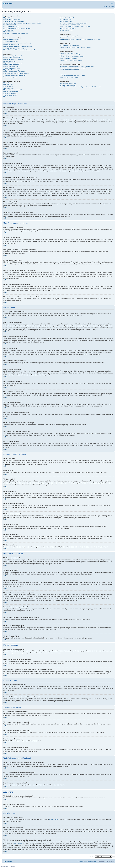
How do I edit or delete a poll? (12, 65)
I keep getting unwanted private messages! (71, 38)
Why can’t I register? (9, 32)
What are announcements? (11, 92)
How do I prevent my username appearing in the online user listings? (22, 23)
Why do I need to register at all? (12, 20)
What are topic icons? (9, 97)
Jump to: (92, 856)
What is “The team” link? (66, 30)
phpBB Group (54, 819)
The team (80, 861)
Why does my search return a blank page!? (71, 57)
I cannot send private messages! (69, 36)
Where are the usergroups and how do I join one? (73, 23)
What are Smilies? (8, 86)
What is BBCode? (8, 83)
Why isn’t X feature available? (68, 85)
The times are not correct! (10, 41)
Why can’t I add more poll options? (13, 63)
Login (112, 7)
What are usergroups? (66, 21)
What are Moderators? (66, 20)
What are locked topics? (10, 95)
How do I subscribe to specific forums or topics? (73, 68)
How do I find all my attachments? (69, 77)
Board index (9, 3)
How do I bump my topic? (10, 77)
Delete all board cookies (91, 861)
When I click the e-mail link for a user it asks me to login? (19, 50)
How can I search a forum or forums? (70, 53)
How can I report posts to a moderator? (14, 72)
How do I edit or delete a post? (12, 58)
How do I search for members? (68, 58)
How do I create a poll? (10, 61)
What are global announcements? (13, 90)
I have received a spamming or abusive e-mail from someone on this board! (80, 39)
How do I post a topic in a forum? (13, 56)
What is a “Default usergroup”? (68, 28)
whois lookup (18, 844)
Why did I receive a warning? (11, 70)
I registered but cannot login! (11, 27)
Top (6, 113)
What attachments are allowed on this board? (72, 76)
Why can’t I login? (8, 18)
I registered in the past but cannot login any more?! (17, 28)
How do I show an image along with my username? (18, 47)
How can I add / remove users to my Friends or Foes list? (75, 47)
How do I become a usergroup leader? (70, 25)
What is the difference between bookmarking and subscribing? (77, 66)
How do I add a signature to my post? (14, 59)
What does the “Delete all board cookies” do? (16, 33)
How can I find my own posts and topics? (71, 60)
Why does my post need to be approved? (15, 75)
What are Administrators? (67, 18)
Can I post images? (9, 88)
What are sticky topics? (10, 93)
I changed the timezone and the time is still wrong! (17, 43)
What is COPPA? (8, 30)
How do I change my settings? (12, 39)
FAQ (107, 7)
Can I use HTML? (8, 85)
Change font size (112, 3)
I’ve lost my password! (10, 25)
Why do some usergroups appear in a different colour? (75, 27)
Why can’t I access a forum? (11, 66)
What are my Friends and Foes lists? (70, 45)
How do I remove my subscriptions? (69, 70)
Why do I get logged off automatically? (14, 21)
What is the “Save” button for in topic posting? (16, 73)
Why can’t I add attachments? (12, 68)
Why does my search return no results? (70, 55)
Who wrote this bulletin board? (68, 83)
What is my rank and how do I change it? (15, 48)
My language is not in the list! (11, 45)
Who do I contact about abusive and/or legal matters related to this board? (80, 87)
